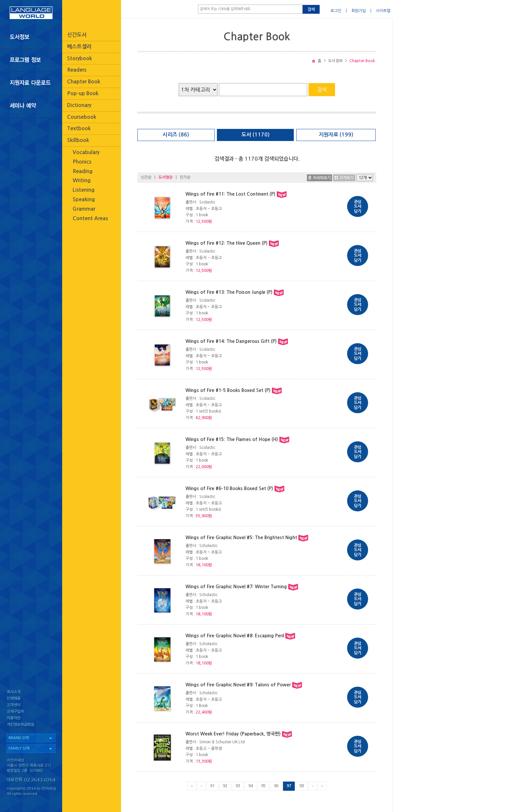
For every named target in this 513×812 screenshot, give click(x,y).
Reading (83, 171)
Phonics (82, 162)
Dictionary (79, 105)
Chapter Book (84, 82)
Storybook (80, 58)
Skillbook (78, 140)
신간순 (146, 177)
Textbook (79, 128)
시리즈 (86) (176, 135)
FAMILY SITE (19, 748)
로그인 (336, 11)
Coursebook (82, 117)
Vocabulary (86, 152)
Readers (77, 70)
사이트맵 (383, 11)
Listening (84, 190)
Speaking (84, 199)
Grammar (84, 209)
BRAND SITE (19, 738)
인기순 (185, 177)
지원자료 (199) (336, 135)
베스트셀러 (79, 47)
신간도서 (77, 35)
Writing (82, 180)
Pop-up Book (83, 93)
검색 (311, 9)
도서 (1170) (256, 135)
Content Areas (90, 218)
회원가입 (359, 11)
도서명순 (166, 177)
